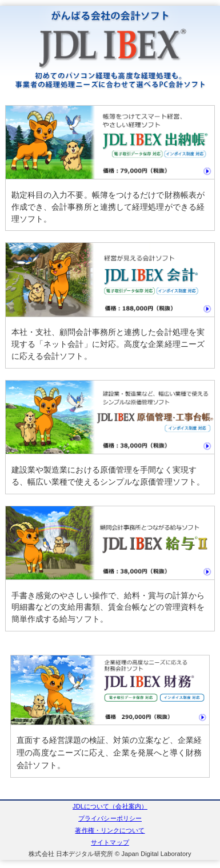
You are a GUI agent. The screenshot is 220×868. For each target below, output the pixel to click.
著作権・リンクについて (110, 830)
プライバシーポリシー (110, 818)
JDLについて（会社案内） (110, 806)
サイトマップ (110, 842)
